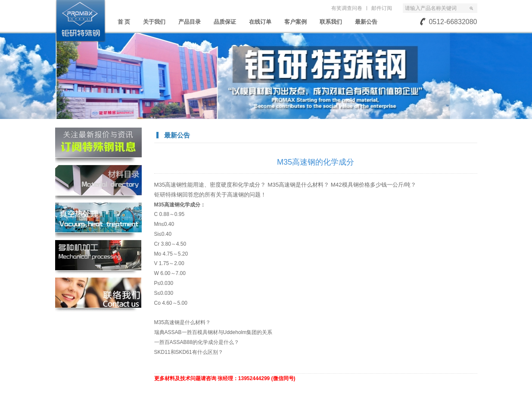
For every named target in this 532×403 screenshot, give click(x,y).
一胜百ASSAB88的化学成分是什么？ (197, 342)
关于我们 (154, 22)
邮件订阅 (382, 8)
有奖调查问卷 (347, 8)
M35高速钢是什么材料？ (182, 322)
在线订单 (260, 22)
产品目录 (190, 22)
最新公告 (366, 22)
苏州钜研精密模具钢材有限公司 (81, 21)
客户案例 (296, 22)
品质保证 (225, 22)
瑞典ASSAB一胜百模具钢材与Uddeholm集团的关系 (213, 332)
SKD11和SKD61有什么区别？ (189, 352)
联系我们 (331, 22)
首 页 (124, 22)
